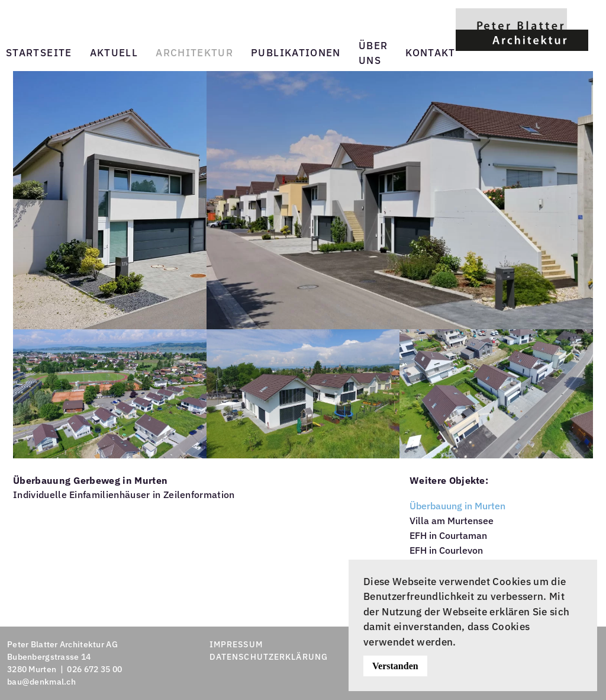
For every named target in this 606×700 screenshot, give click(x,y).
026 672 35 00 (94, 669)
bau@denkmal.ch (41, 682)
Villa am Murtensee (452, 521)
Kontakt (431, 53)
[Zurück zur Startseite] (522, 29)
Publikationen (296, 53)
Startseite (39, 53)
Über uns (373, 53)
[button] (110, 199)
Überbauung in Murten (457, 506)
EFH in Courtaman (448, 535)
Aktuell (114, 53)
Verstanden (395, 666)
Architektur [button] (194, 53)
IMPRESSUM (236, 644)
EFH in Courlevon (446, 550)
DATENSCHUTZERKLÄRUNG (269, 657)
